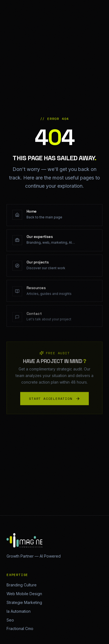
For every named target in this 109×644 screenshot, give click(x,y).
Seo (10, 620)
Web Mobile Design (24, 594)
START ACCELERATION (54, 399)
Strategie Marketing (24, 602)
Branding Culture (22, 585)
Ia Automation (19, 611)
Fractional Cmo (20, 628)
